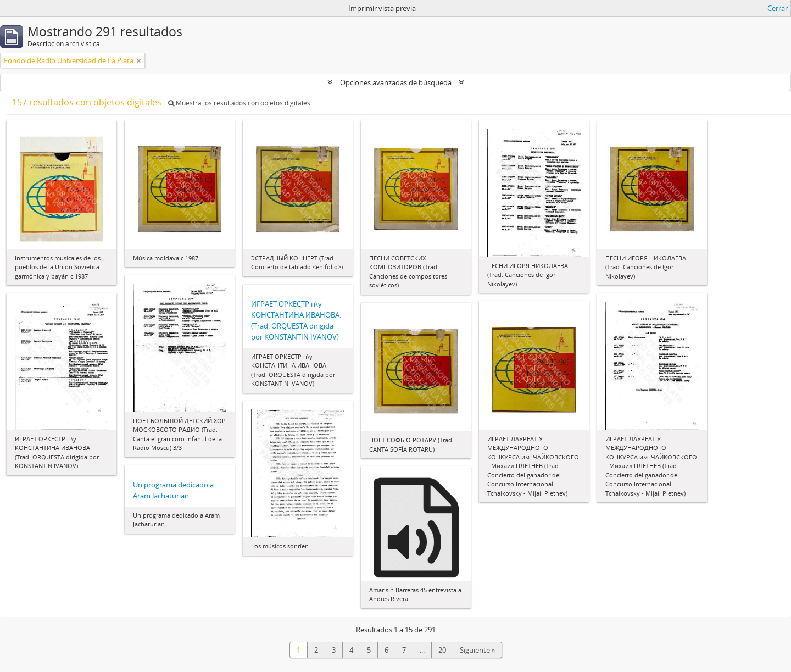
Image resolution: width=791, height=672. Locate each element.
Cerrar (778, 8)
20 (442, 650)
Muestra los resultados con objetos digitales (239, 103)
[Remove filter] (139, 60)
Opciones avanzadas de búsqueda (396, 82)
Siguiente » (477, 650)
